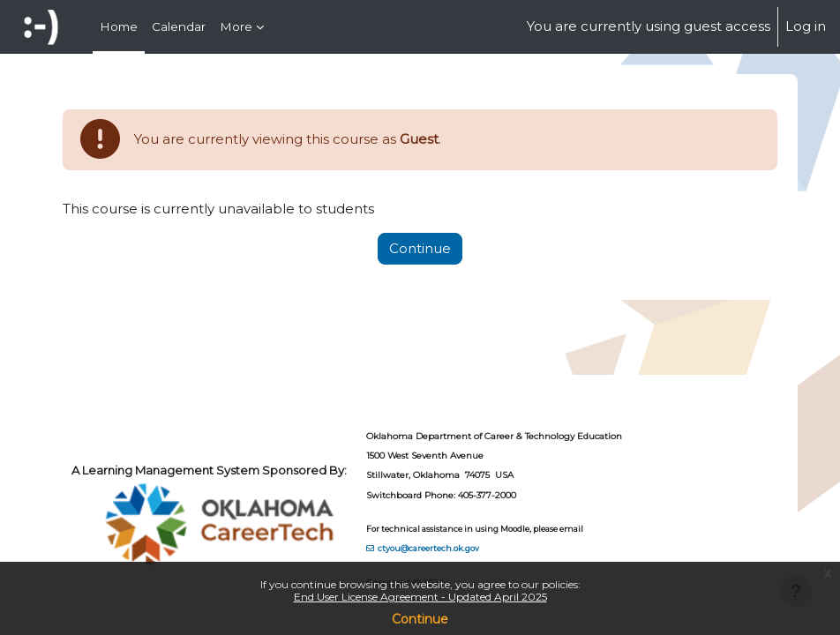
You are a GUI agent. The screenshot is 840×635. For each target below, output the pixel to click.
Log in (806, 26)
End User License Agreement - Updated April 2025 (420, 597)
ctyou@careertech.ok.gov (428, 548)
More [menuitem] (236, 26)
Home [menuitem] (119, 26)
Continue (420, 619)
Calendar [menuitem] (179, 26)
